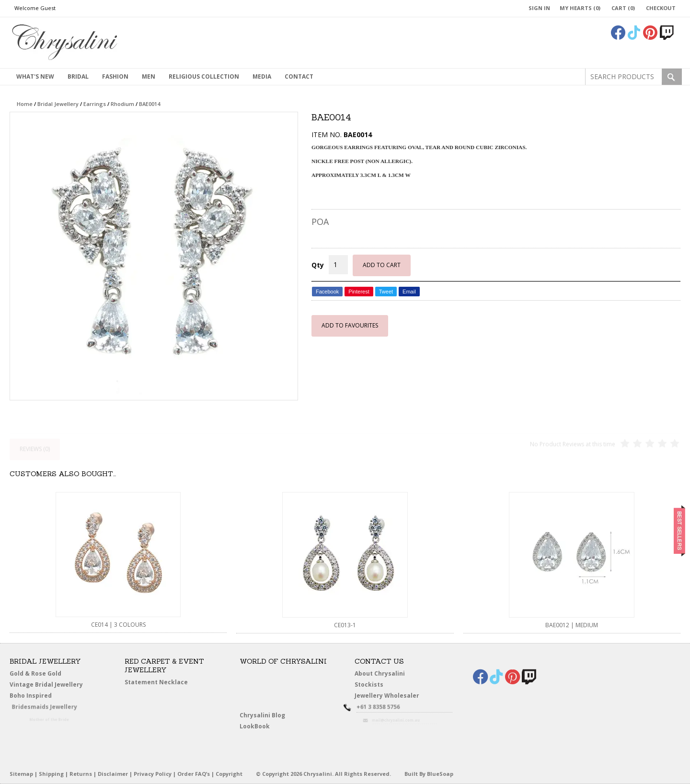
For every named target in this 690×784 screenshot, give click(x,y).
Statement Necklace (156, 682)
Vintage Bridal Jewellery (47, 685)
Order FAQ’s (194, 774)
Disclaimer (113, 774)
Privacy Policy (153, 774)
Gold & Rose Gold (35, 673)
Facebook (327, 292)
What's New (35, 76)
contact (299, 76)
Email (409, 292)
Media (262, 76)
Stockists (371, 685)
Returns (81, 774)
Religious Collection (204, 76)
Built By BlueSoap (429, 774)
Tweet (386, 292)
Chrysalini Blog (262, 715)
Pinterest (359, 292)
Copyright (229, 774)
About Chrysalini (380, 673)
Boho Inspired (41, 697)
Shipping (51, 774)
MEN (149, 76)
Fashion (115, 76)
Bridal (78, 76)
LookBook (257, 726)
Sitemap (21, 774)
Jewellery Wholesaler (392, 697)
